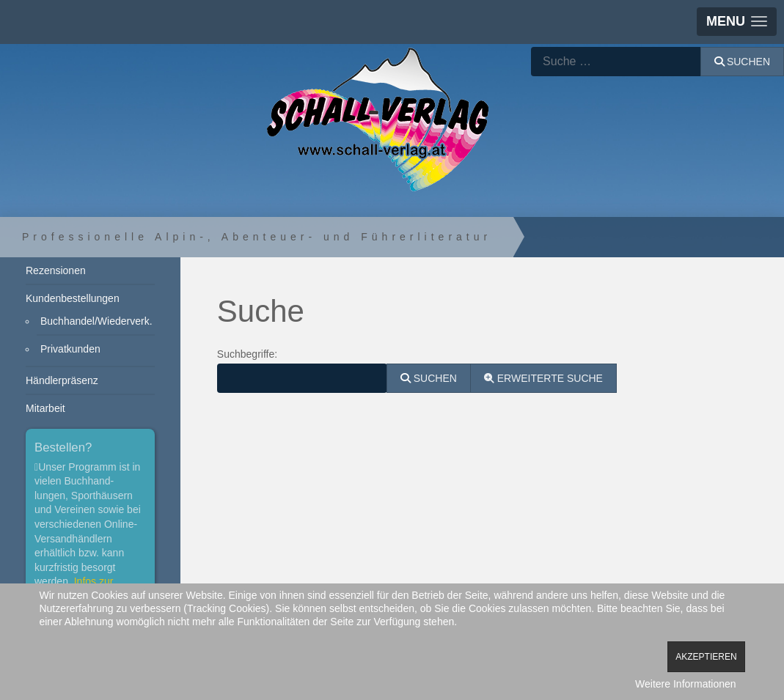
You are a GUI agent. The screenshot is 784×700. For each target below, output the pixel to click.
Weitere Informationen (685, 684)
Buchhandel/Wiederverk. (96, 321)
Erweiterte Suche (543, 378)
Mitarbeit (45, 408)
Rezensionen (56, 270)
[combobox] (616, 62)
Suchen (742, 62)
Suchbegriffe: (247, 354)
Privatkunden (70, 349)
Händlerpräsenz (62, 380)
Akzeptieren (706, 657)
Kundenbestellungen (73, 298)
